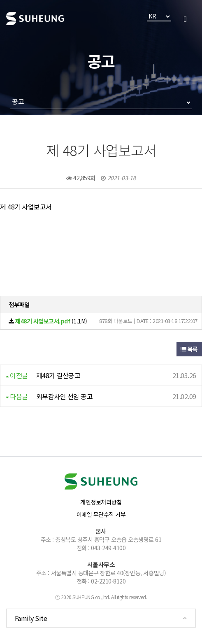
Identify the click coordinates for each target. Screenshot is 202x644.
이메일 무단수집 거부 (101, 514)
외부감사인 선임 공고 (65, 396)
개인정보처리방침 (101, 502)
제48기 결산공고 (58, 375)
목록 (189, 349)
